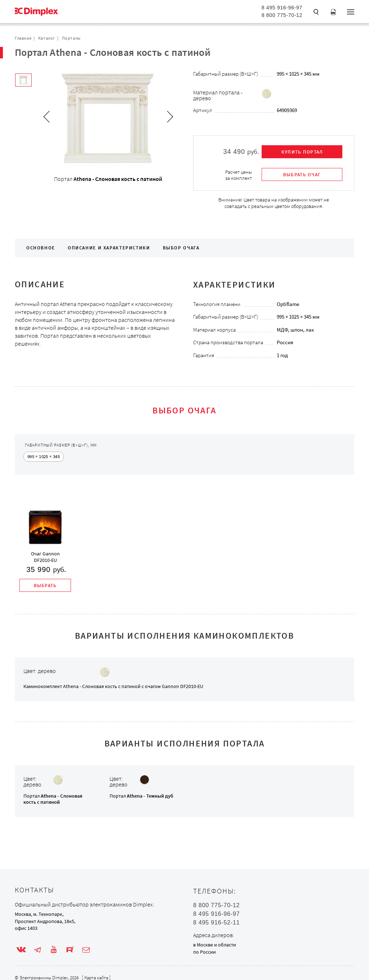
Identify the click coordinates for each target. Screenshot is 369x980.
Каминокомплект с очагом (113, 686)
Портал (53, 799)
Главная (23, 38)
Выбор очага (181, 248)
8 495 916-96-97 (282, 8)
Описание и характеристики (109, 248)
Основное (41, 248)
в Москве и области (215, 945)
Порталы (71, 38)
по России (204, 952)
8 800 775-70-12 (282, 15)
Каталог (47, 38)
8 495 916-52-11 (216, 923)
